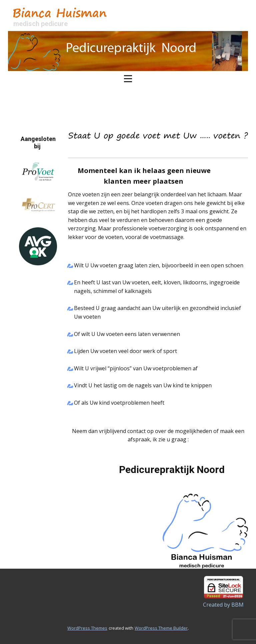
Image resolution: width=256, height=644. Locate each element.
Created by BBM (223, 605)
